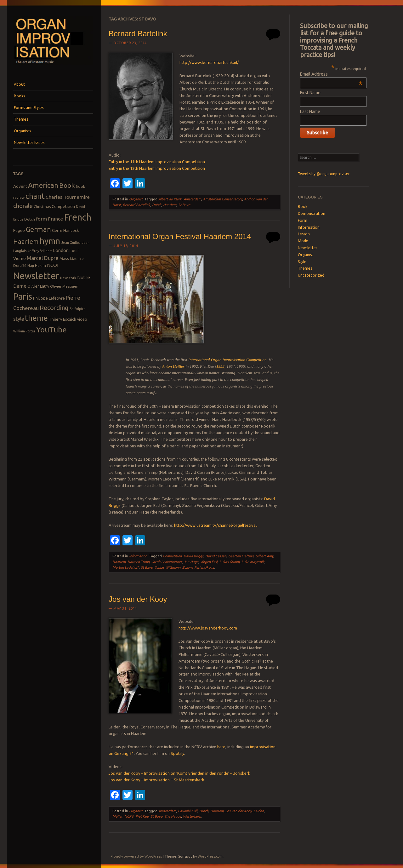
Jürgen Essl (209, 562)
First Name (310, 93)
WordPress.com (210, 856)
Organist (136, 199)
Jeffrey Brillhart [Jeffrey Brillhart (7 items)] (40, 251)
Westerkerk (192, 816)
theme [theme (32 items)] (36, 318)
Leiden (259, 811)
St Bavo (184, 205)
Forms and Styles (29, 108)
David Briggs (193, 556)
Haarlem (170, 205)
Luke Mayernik (253, 562)
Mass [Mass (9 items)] (64, 258)
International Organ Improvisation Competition (227, 360)
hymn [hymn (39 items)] (50, 241)
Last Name (310, 112)
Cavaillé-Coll (188, 811)
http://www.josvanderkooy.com (208, 628)
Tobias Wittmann (167, 567)
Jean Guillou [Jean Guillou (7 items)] (71, 243)
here (221, 747)
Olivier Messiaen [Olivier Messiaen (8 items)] (64, 286)
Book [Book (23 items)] (67, 185)
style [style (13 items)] (19, 319)
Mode (303, 241)
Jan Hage (191, 562)
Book (303, 207)
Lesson (304, 234)
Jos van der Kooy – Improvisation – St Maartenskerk (156, 780)
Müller (117, 816)
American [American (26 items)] (43, 185)
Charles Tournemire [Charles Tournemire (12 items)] (68, 197)
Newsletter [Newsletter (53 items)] (36, 276)
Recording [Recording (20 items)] (54, 308)
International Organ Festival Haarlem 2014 (180, 236)
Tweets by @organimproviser (324, 174)
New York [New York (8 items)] (68, 278)
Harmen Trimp (139, 562)
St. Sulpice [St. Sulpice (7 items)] (78, 309)
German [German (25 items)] (38, 229)
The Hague (173, 816)
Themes (21, 119)
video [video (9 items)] (82, 319)
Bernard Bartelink (138, 34)
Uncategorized (311, 275)
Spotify (177, 753)
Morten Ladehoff (126, 567)
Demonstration (312, 213)
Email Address (331, 74)
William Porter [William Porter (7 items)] (24, 331)
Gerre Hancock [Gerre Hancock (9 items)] (65, 230)
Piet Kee (142, 816)
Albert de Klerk (170, 199)
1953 (220, 366)
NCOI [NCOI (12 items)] (53, 265)
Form (303, 220)
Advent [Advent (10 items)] (20, 186)
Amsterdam (192, 199)
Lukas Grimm (230, 562)
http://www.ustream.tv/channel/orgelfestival (215, 525)
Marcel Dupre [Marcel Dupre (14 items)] (43, 258)
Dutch (157, 205)
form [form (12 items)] (41, 219)
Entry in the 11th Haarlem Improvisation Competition (157, 162)
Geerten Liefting (241, 556)
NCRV (129, 816)
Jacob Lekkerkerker (167, 562)
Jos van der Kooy (138, 599)
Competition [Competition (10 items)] (63, 206)
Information (138, 556)
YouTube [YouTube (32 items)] (51, 330)
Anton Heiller (173, 366)
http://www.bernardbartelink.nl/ (209, 62)
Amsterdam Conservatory (223, 199)
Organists (22, 131)
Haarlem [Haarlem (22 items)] (26, 241)
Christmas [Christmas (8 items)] (42, 207)
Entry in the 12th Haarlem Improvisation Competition (157, 168)
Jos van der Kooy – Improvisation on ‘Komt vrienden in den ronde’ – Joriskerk (179, 773)
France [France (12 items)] (55, 219)
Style (302, 262)
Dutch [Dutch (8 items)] (30, 219)
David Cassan (216, 556)
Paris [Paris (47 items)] (23, 296)
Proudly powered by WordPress (136, 856)
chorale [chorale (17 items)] (23, 206)
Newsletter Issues (29, 143)
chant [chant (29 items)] (35, 196)
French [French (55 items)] (78, 217)
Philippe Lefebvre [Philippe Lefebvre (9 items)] (49, 298)
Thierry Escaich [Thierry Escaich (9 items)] (62, 319)
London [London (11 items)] (61, 250)
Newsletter (308, 248)
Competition (172, 556)
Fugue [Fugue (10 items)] (19, 230)
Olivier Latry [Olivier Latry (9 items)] (38, 286)
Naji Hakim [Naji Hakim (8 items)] (37, 265)
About (19, 84)
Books (19, 96)
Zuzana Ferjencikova (198, 567)
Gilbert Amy (264, 556)
